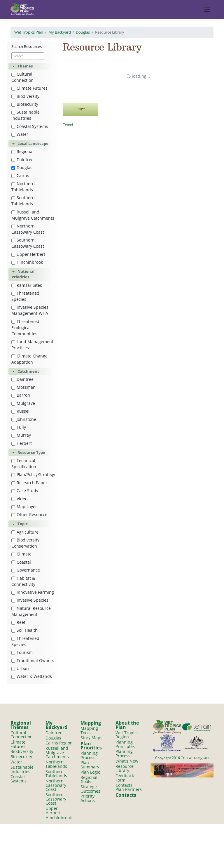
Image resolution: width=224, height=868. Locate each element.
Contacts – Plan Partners (129, 787)
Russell (21, 411)
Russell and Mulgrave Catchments (33, 215)
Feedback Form (125, 778)
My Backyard (60, 32)
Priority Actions (88, 798)
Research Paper (29, 483)
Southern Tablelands (23, 201)
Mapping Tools (89, 730)
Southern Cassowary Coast (28, 243)
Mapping (91, 723)
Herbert (22, 443)
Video (19, 499)
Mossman (23, 387)
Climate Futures (29, 88)
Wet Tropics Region (127, 735)
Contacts (126, 795)
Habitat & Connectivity (23, 581)
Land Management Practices (32, 345)
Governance (26, 570)
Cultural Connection (22, 77)
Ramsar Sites (27, 285)
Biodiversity (25, 96)
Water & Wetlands (32, 676)
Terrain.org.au (195, 757)
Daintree (22, 160)
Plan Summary (90, 765)
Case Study (25, 491)
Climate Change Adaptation (29, 359)
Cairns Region (59, 743)
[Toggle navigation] (207, 10)
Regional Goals (89, 780)
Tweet (68, 124)
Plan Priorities (91, 746)
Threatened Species (25, 296)
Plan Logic (90, 772)
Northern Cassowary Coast (28, 229)
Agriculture (25, 532)
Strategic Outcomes (90, 789)
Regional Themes (21, 725)
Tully (19, 427)
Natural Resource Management (31, 611)
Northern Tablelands (23, 187)
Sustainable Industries (26, 115)
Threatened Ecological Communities (25, 328)
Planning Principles (125, 744)
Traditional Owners (33, 660)
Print (81, 109)
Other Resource (29, 514)
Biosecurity (25, 104)
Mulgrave (23, 403)
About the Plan (127, 725)
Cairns (20, 175)
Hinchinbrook (27, 262)
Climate (21, 554)
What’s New (127, 761)
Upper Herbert (28, 254)
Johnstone (24, 419)
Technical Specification (24, 463)
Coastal (21, 562)
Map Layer (24, 507)
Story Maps (91, 738)
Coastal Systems (30, 126)
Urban (20, 668)
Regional (22, 151)
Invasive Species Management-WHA (30, 310)
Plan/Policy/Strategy (33, 474)
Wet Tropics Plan (29, 32)
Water (20, 134)
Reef (18, 622)
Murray (21, 435)
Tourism (22, 652)
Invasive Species (30, 600)
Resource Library (125, 768)
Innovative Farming (33, 592)
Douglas (83, 32)
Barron (21, 395)
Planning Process (89, 755)
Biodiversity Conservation (25, 543)
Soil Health (24, 630)
